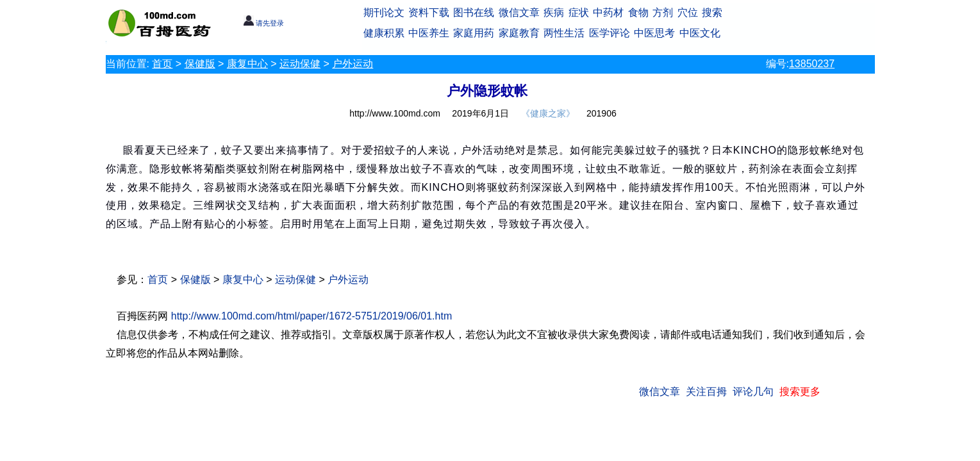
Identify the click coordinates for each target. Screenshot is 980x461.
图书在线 (474, 12)
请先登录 (264, 23)
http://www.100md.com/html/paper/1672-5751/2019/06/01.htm (311, 316)
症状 (579, 12)
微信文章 (519, 12)
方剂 (663, 12)
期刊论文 (384, 12)
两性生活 (564, 33)
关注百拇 (706, 392)
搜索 (712, 12)
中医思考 (654, 33)
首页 (162, 64)
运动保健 (300, 64)
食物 (638, 12)
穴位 (688, 12)
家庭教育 (519, 33)
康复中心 (247, 64)
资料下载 (429, 12)
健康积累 (384, 33)
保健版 (200, 64)
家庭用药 (474, 33)
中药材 (608, 12)
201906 (602, 113)
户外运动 (353, 64)
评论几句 (753, 392)
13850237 (812, 64)
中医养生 (429, 33)
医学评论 (610, 33)
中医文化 (700, 33)
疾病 (554, 12)
